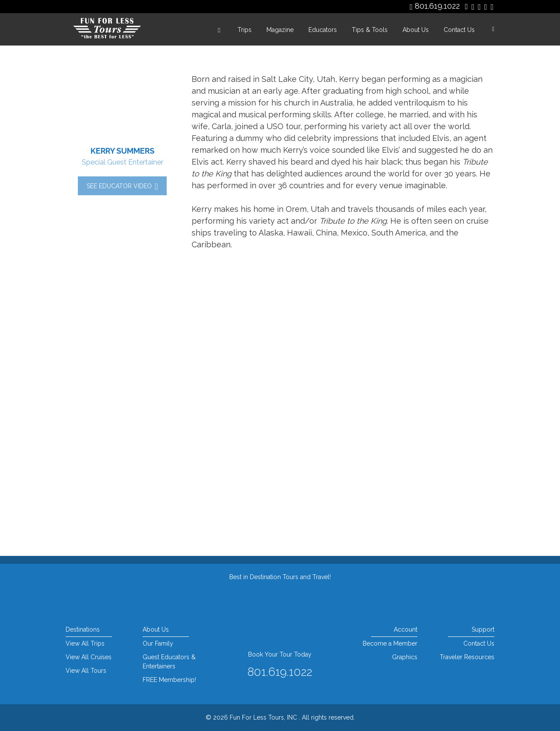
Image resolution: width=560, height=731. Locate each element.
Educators (323, 30)
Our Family (158, 643)
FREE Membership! (169, 680)
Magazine (280, 30)
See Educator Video (122, 186)
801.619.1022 (437, 6)
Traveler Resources (467, 657)
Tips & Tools (370, 30)
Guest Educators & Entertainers (169, 662)
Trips (245, 30)
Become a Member (390, 643)
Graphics (405, 657)
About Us (416, 30)
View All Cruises (89, 657)
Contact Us (459, 30)
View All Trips (85, 643)
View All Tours (86, 671)
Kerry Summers (122, 151)
